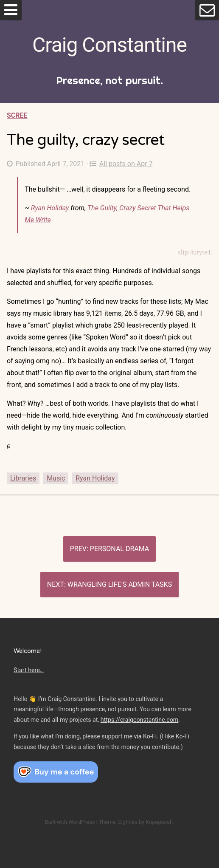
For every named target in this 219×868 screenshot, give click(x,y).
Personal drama (119, 549)
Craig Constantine (109, 45)
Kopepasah (159, 822)
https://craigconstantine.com (140, 720)
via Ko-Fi (146, 736)
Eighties (128, 822)
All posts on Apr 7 (121, 164)
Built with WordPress (70, 822)
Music (56, 478)
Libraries (23, 478)
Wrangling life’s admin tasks (120, 584)
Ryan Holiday (50, 208)
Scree (17, 115)
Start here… (29, 670)
